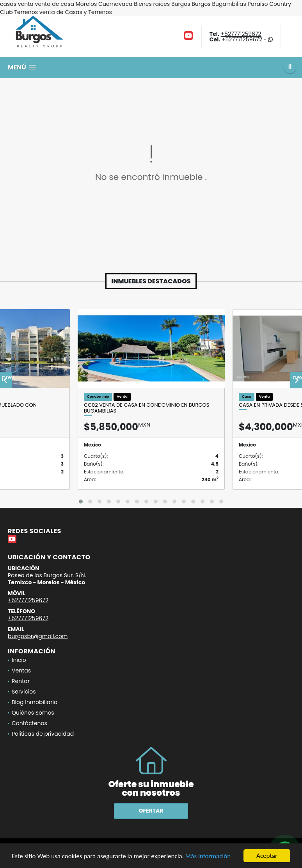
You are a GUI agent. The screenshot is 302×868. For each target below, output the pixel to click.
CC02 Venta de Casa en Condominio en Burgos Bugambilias (147, 408)
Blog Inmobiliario (35, 702)
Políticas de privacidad (43, 734)
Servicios (24, 692)
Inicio (19, 660)
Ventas (21, 671)
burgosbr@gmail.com (38, 636)
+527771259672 (241, 34)
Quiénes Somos (33, 713)
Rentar (21, 681)
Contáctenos (29, 723)
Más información (208, 856)
